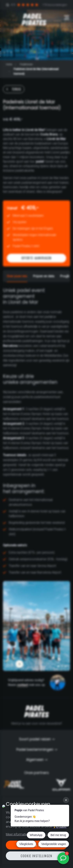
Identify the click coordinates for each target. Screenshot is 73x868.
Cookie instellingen (36, 856)
